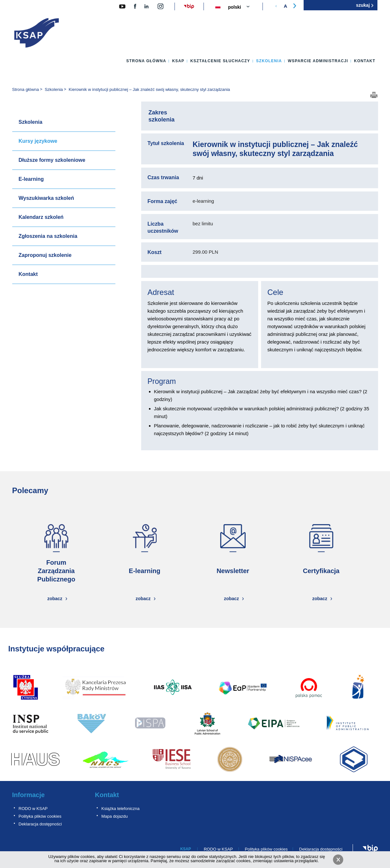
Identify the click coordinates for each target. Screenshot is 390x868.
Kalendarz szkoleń (41, 217)
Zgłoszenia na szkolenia (48, 236)
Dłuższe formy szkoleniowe (52, 160)
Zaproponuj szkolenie (45, 255)
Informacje (29, 795)
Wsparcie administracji (318, 61)
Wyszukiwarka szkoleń (46, 198)
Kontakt (365, 61)
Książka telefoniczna (121, 809)
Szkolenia (269, 61)
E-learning (31, 179)
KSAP (178, 61)
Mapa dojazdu (115, 816)
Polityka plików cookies (40, 816)
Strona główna (146, 61)
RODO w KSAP (33, 809)
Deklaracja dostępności (40, 824)
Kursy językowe (38, 141)
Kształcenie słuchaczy (220, 61)
